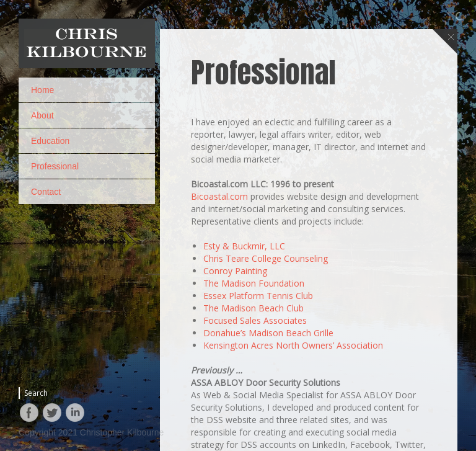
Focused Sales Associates (255, 394)
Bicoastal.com (219, 270)
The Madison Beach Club (253, 381)
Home (42, 90)
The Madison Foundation (254, 356)
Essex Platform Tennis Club (258, 369)
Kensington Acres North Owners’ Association (293, 418)
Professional (55, 166)
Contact (46, 192)
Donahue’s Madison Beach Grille (268, 406)
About (42, 115)
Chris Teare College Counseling (266, 332)
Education (50, 141)
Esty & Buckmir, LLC (244, 319)
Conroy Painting (235, 344)
